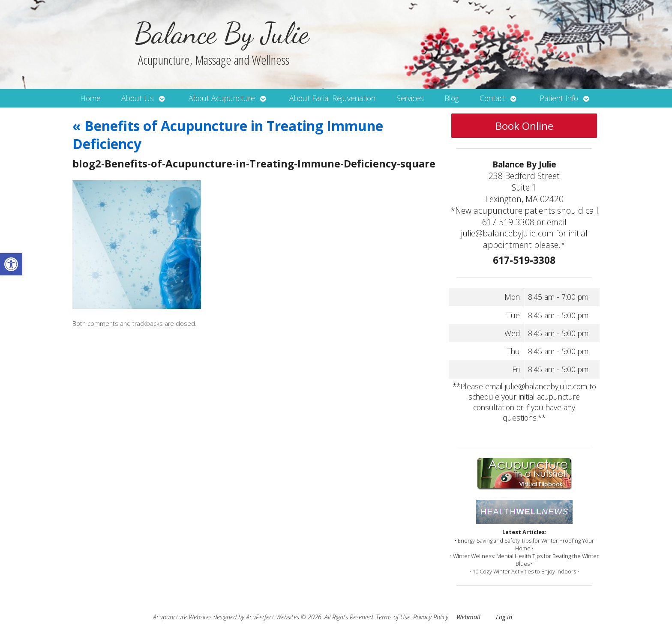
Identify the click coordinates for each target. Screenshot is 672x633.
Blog (451, 98)
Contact (492, 98)
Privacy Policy (431, 617)
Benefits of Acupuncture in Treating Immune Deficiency (228, 135)
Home (90, 98)
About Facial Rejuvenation (332, 98)
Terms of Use (393, 617)
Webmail (468, 617)
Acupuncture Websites (182, 617)
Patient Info (559, 98)
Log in (504, 617)
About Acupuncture (222, 98)
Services (410, 98)
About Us (138, 98)
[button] (11, 264)
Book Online (524, 126)
